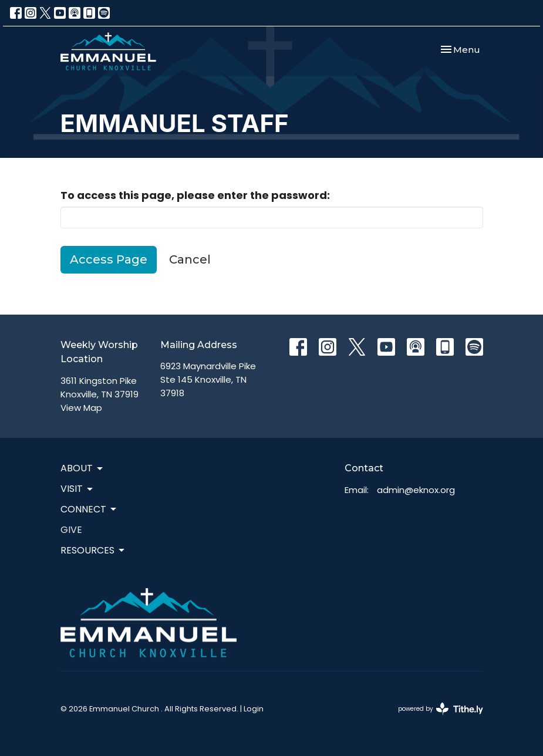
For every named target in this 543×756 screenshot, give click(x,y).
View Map (81, 408)
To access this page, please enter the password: (195, 195)
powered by (441, 709)
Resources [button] (93, 550)
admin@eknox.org (416, 490)
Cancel (190, 259)
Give (71, 530)
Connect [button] (89, 509)
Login (254, 709)
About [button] (82, 468)
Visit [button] (77, 489)
